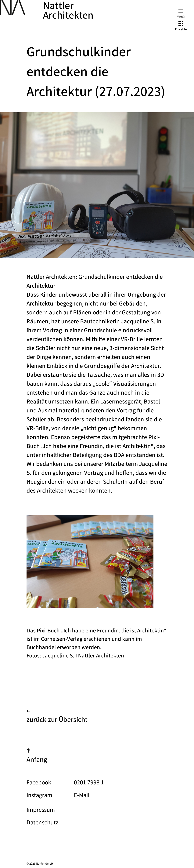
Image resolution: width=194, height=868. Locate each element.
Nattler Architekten (68, 12)
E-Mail (82, 796)
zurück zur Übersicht (57, 718)
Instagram (39, 796)
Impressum (41, 810)
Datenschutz (42, 823)
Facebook (39, 783)
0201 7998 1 (89, 783)
